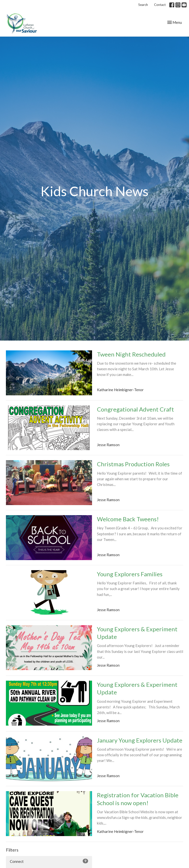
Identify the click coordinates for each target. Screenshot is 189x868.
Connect (49, 861)
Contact (160, 5)
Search (143, 5)
